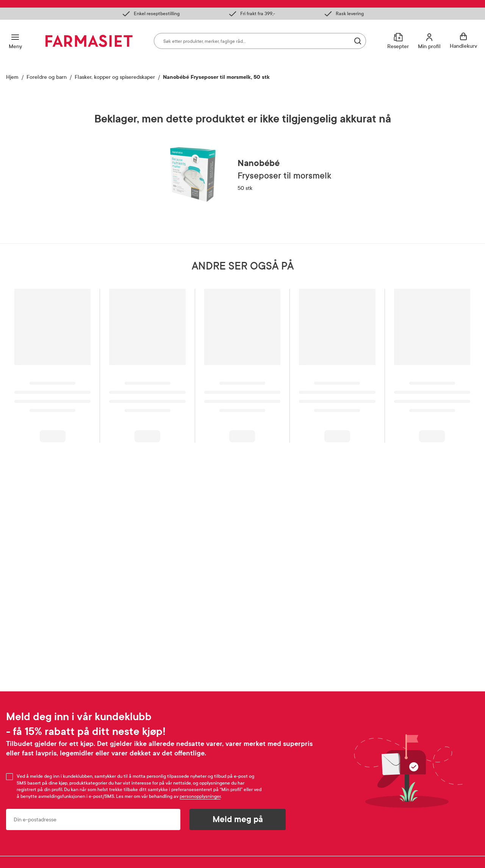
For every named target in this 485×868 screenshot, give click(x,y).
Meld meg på (238, 819)
